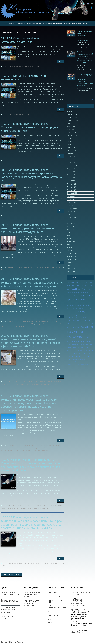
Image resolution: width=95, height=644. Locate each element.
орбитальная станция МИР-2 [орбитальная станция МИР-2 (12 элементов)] (80, 356)
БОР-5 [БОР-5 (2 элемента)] (90, 283)
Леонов (8, 507)
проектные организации (13, 565)
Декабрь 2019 (72, 208)
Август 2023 (71, 169)
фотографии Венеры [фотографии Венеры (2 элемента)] (85, 365)
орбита (48, 215)
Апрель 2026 (72, 111)
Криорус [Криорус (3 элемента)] (76, 296)
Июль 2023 (71, 172)
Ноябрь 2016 (72, 256)
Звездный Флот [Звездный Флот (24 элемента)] (78, 289)
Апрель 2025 (72, 133)
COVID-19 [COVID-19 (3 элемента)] (78, 283)
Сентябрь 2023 (72, 166)
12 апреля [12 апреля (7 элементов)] (71, 283)
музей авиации (46, 384)
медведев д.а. (34, 447)
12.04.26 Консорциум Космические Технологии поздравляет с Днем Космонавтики (84, 36)
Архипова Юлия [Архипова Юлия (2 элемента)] (85, 283)
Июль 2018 (71, 223)
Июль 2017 (71, 238)
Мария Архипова (52, 267)
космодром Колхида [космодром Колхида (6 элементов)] (81, 347)
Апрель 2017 (72, 247)
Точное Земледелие (71, 24)
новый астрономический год (32, 67)
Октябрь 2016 (72, 259)
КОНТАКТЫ (85, 24)
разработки (35, 450)
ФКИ (62, 267)
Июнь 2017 (71, 241)
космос (32, 161)
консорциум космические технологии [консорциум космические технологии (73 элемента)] (80, 332)
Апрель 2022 (72, 184)
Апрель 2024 (72, 151)
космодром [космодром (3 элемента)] (70, 347)
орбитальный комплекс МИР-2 (10, 450)
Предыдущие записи (12, 574)
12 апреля (10, 161)
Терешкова (30, 507)
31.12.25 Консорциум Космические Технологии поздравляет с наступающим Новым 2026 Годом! (85, 80)
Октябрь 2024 (72, 142)
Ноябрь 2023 (72, 160)
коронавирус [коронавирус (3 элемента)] (87, 337)
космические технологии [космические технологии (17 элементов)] (79, 341)
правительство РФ (25, 450)
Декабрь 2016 (72, 253)
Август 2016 (71, 266)
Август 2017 (71, 235)
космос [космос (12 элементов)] (70, 350)
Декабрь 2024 (72, 139)
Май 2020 (70, 199)
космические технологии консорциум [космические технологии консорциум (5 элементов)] (80, 344)
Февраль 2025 (72, 136)
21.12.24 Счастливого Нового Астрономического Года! (21, 40)
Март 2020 (71, 205)
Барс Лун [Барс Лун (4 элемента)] (70, 285)
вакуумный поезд (13, 445)
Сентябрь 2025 (72, 120)
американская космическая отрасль (18, 215)
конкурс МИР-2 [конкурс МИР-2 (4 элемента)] (72, 327)
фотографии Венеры (7, 326)
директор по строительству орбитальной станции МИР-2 (29, 381)
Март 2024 (71, 154)
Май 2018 (70, 229)
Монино (38, 384)
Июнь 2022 (71, 181)
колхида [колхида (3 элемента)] (87, 323)
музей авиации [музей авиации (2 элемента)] (84, 350)
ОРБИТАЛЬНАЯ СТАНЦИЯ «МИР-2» (34, 24)
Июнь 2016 (71, 272)
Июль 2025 (71, 126)
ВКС (16, 505)
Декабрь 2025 (72, 117)
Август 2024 (71, 145)
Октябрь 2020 (72, 193)
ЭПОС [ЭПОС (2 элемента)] (90, 308)
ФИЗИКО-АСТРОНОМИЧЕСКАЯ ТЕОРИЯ (52, 24)
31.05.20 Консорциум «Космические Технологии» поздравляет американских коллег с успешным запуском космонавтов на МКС (32, 175)
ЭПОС (53, 384)
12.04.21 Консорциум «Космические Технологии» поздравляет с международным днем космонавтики (31, 127)
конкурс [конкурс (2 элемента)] (92, 323)
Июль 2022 (71, 178)
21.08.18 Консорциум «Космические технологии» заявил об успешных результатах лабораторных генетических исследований (32, 282)
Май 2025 (70, 130)
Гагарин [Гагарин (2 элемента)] (90, 286)
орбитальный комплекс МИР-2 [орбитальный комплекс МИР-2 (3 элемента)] (76, 359)
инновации (39, 445)
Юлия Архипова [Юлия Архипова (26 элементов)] (76, 311)
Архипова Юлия (12, 321)
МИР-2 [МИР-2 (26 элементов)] (83, 295)
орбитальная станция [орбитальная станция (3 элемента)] (84, 353)
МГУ (59, 267)
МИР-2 (33, 323)
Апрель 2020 (72, 202)
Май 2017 (70, 244)
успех (52, 215)
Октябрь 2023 (72, 163)
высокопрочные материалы (27, 445)
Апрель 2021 (72, 187)
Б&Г (64, 24)
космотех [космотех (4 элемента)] (76, 350)
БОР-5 (9, 381)
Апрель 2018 (72, 232)
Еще (61, 62)
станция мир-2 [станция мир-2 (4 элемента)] (76, 364)
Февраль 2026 (72, 114)
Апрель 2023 (72, 175)
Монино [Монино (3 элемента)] (86, 308)
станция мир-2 (44, 450)
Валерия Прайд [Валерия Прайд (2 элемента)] (84, 286)
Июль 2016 (71, 269)
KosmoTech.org (18, 641)
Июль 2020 (71, 196)
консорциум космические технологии (19, 267)
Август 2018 (71, 220)
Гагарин (20, 505)
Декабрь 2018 (72, 217)
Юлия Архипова (28, 114)
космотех (27, 323)
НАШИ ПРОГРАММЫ (20, 24)
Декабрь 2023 (72, 157)
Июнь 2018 (71, 226)
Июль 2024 (71, 148)
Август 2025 (71, 123)
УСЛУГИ (80, 24)
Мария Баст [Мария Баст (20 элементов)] (83, 299)
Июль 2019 (71, 211)
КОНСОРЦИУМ (11, 24)
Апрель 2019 (72, 214)
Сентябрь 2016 (72, 263)
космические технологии (15, 67)
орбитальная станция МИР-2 (51, 447)
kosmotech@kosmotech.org (80, 622)
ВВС (13, 505)
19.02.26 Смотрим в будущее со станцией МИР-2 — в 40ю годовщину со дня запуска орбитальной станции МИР (85, 57)
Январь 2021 (72, 190)
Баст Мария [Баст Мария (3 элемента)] (76, 285)
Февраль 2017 (72, 250)
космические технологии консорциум (12, 323)
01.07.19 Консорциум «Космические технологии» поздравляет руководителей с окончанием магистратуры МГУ (30, 228)
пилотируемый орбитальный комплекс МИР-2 (49, 323)
